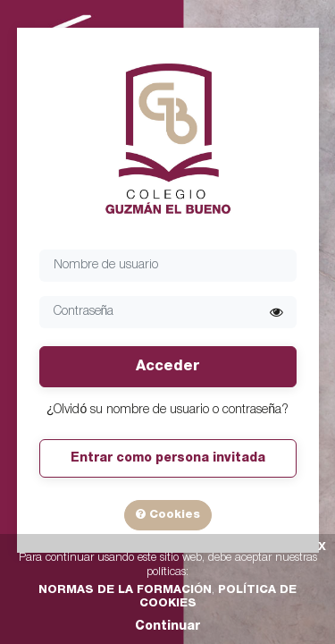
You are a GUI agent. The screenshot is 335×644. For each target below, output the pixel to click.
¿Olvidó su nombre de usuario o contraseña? (167, 410)
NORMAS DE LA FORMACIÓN (125, 590)
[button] (276, 313)
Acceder (167, 367)
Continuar (167, 627)
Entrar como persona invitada (168, 458)
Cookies (168, 514)
